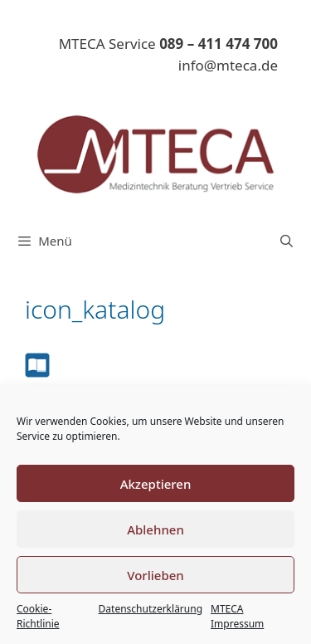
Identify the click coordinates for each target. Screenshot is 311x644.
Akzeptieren (156, 484)
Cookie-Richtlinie (38, 616)
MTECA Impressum (237, 616)
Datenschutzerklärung (151, 609)
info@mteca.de (228, 65)
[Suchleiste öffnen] (287, 241)
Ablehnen (155, 529)
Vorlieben (155, 575)
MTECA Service (168, 44)
